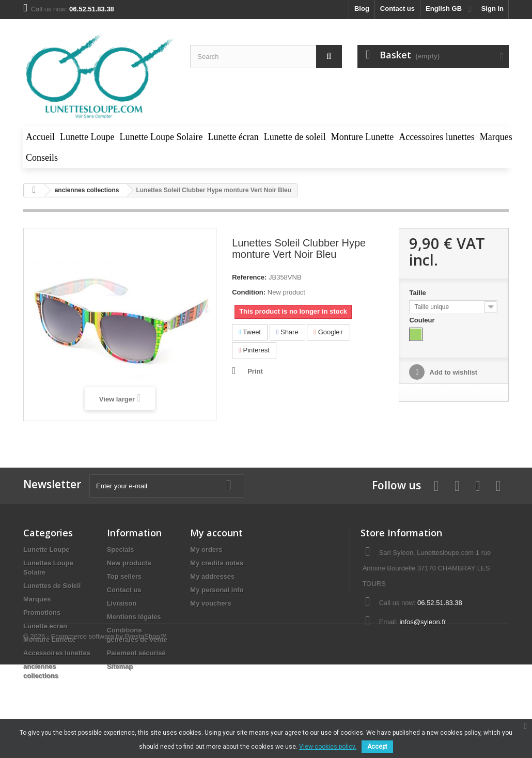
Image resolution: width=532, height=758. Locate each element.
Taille (418, 293)
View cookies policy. (328, 747)
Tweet (250, 332)
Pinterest (254, 350)
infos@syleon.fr (423, 622)
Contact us (397, 9)
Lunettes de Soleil (52, 586)
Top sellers (124, 576)
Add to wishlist (452, 372)
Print (255, 371)
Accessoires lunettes (57, 653)
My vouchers (210, 603)
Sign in (492, 9)
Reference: (249, 277)
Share (287, 332)
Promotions (42, 613)
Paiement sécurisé (136, 653)
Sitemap (120, 666)
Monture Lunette (50, 639)
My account (216, 533)
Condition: (249, 292)
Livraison (122, 603)
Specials (121, 550)
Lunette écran (45, 626)
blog (362, 9)
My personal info (217, 590)
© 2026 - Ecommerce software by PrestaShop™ (95, 713)
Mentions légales (134, 617)
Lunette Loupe (46, 550)
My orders (206, 550)
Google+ (328, 332)
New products (129, 563)
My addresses (212, 576)
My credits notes (217, 563)
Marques (37, 599)
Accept (377, 747)
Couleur (423, 320)
